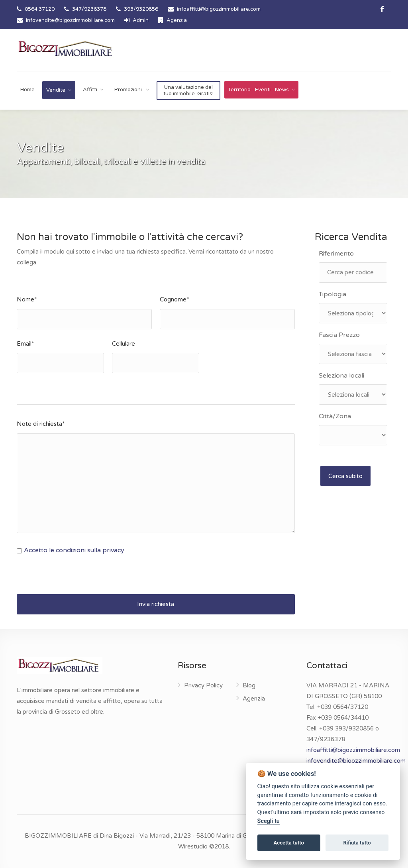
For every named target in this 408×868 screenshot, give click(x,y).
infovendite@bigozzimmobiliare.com (70, 20)
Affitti (90, 90)
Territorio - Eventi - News (258, 90)
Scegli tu (269, 821)
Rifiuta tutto (357, 843)
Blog (249, 685)
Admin (136, 20)
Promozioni (129, 90)
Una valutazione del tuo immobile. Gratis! (188, 91)
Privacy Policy (203, 685)
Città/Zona (335, 416)
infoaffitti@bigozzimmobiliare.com (219, 9)
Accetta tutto (289, 843)
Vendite (56, 90)
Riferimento (336, 254)
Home (27, 90)
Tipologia (332, 294)
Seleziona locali (341, 376)
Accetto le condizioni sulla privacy (74, 550)
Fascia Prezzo (339, 335)
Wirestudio (193, 846)
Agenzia (173, 20)
